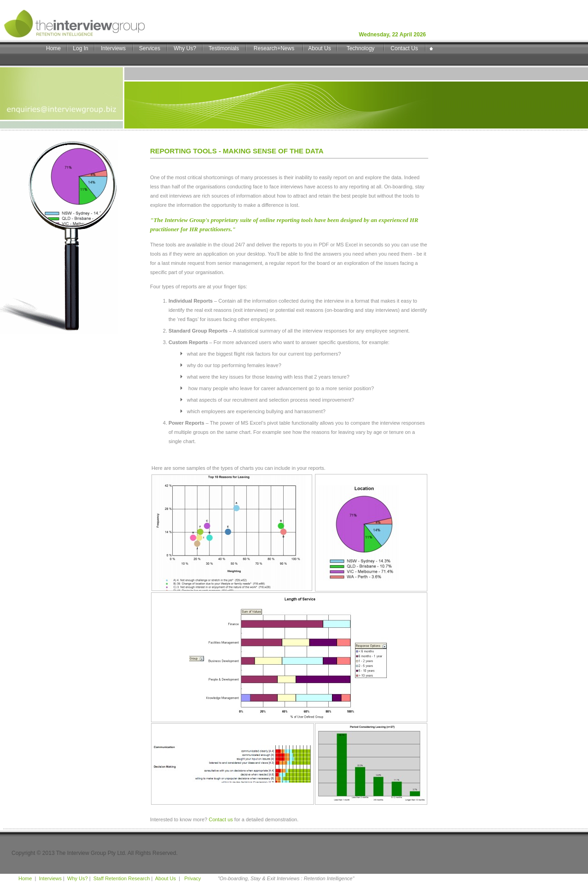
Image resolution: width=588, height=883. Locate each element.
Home (53, 48)
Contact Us (404, 48)
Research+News (274, 48)
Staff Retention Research (122, 878)
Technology (361, 48)
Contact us (221, 819)
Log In (80, 48)
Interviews (113, 48)
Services (150, 48)
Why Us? (185, 48)
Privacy (192, 878)
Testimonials (224, 48)
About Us (319, 48)
